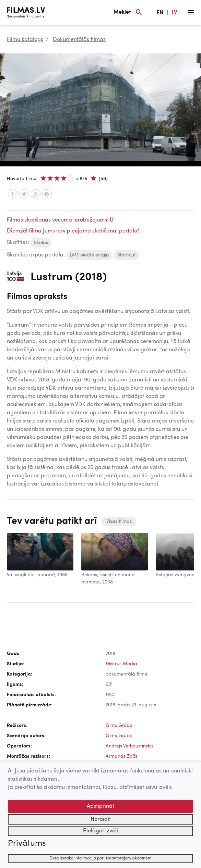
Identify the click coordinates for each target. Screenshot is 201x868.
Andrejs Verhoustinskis (129, 746)
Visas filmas (119, 521)
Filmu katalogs (25, 40)
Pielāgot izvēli (100, 831)
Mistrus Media (121, 664)
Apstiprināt (100, 806)
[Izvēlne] (191, 12)
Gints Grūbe (119, 726)
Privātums (27, 844)
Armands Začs (121, 756)
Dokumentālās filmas (79, 40)
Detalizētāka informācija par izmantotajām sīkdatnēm (100, 858)
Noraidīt (101, 819)
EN (160, 13)
